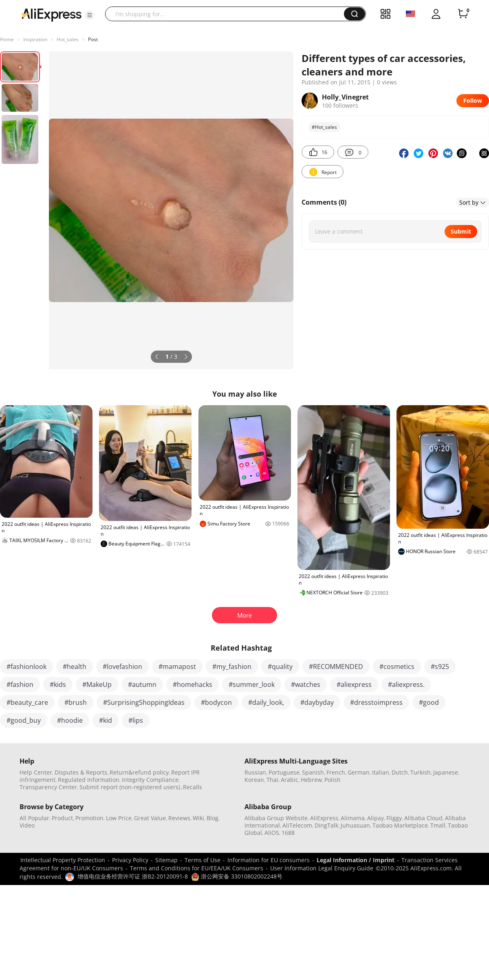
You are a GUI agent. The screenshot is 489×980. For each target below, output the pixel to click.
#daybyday (317, 702)
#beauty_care (27, 702)
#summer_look (252, 684)
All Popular (34, 818)
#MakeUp (97, 684)
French (336, 772)
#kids (58, 684)
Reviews (179, 818)
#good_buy (24, 720)
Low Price (119, 818)
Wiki (198, 818)
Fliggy (394, 818)
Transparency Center (48, 787)
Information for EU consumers (269, 860)
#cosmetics (397, 667)
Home (7, 39)
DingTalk (326, 825)
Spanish (313, 772)
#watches (306, 684)
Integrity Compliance (150, 780)
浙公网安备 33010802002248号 (237, 876)
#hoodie (70, 720)
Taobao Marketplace (400, 825)
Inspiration (35, 39)
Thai (272, 780)
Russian (255, 772)
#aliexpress (354, 684)
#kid (106, 720)
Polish (333, 780)
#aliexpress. (406, 684)
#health (75, 667)
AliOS (272, 833)
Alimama (353, 818)
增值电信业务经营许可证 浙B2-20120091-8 (133, 876)
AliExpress (324, 818)
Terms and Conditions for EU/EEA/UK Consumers (197, 868)
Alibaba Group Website (276, 818)
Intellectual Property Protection (63, 860)
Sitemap (166, 860)
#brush (76, 702)
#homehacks (193, 684)
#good (429, 702)
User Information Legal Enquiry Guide (322, 868)
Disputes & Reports (81, 772)
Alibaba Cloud (423, 818)
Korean (254, 780)
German (359, 772)
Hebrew (311, 780)
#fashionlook (26, 667)
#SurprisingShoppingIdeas (144, 702)
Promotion (89, 818)
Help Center (36, 772)
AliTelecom (297, 825)
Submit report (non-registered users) (130, 787)
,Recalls (192, 787)
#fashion (20, 684)
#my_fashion (232, 667)
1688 (288, 833)
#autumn (142, 684)
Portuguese (284, 772)
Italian (381, 772)
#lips (136, 720)
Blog (213, 818)
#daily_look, (266, 702)
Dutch (400, 772)
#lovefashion (122, 667)
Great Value (150, 818)
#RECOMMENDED (336, 667)
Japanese (446, 772)
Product (62, 818)
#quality (280, 667)
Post (93, 39)
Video (27, 825)
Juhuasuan (355, 825)
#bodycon (216, 702)
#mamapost (177, 667)
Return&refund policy (139, 772)
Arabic (290, 780)
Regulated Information (89, 780)
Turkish (421, 772)
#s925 (440, 667)
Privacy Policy (130, 860)
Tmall (438, 825)
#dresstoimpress (376, 702)
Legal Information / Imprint (356, 860)
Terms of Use (203, 860)
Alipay (376, 818)
